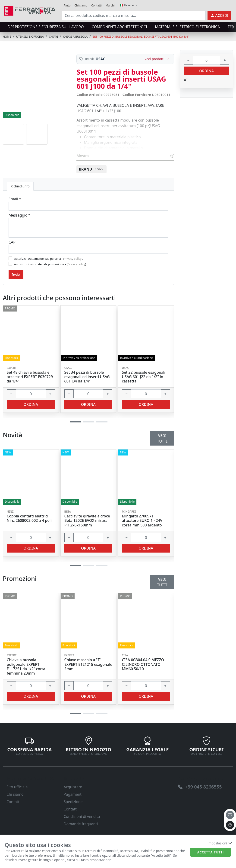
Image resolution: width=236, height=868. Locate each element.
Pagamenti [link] (73, 794)
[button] (75, 714)
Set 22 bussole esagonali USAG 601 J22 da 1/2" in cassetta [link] (143, 377)
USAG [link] (101, 59)
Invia (16, 275)
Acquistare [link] (73, 787)
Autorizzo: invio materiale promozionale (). (50, 264)
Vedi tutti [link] (162, 582)
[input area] (134, 15)
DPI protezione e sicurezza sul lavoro (46, 27)
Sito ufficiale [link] (17, 787)
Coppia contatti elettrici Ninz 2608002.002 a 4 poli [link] (29, 518)
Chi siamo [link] (81, 5)
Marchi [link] (110, 5)
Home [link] (7, 37)
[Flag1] (10, 258)
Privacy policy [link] (73, 259)
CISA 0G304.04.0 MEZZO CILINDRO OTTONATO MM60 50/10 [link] (143, 664)
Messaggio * (19, 215)
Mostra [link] (125, 156)
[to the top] (230, 825)
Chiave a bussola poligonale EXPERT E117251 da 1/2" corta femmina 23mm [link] (26, 667)
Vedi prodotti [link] (157, 59)
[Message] (88, 228)
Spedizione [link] (73, 802)
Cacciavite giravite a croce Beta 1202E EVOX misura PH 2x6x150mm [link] (87, 521)
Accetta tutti (211, 852)
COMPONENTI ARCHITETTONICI (119, 27)
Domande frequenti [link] (81, 824)
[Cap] (88, 249)
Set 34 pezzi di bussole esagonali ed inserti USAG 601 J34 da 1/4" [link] (87, 377)
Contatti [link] (96, 5)
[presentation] (232, 27)
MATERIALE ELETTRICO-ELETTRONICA (187, 27)
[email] (230, 815)
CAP (12, 242)
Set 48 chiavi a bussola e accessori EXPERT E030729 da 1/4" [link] (30, 377)
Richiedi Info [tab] (20, 186)
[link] (30, 10)
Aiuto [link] (67, 5)
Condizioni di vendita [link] (82, 816)
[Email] (88, 206)
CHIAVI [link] (53, 37)
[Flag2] (10, 264)
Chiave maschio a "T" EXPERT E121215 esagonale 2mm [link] (88, 664)
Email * (15, 199)
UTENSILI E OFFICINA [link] (30, 37)
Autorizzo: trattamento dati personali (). (49, 259)
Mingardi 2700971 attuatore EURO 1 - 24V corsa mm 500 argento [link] (142, 521)
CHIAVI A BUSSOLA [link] (75, 37)
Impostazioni (219, 843)
